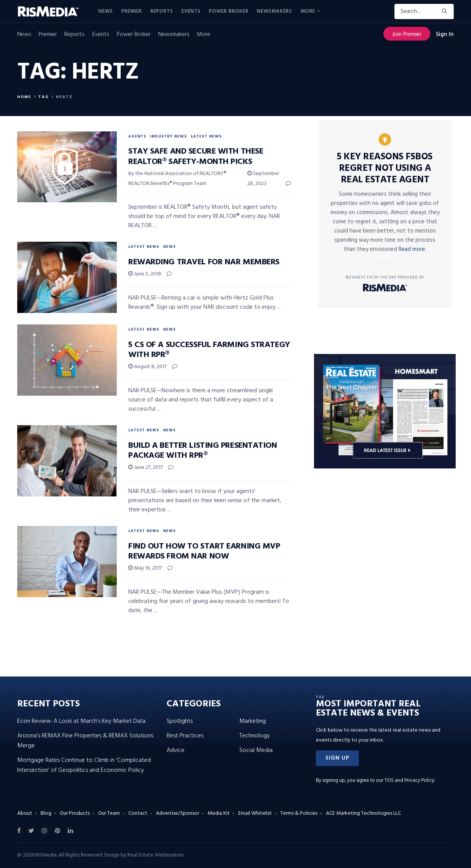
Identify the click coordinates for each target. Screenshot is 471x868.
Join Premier (407, 34)
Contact (138, 813)
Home (24, 97)
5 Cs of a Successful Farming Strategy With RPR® (209, 350)
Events (191, 11)
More (308, 11)
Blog (46, 813)
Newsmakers (275, 11)
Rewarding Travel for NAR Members (204, 262)
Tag (44, 97)
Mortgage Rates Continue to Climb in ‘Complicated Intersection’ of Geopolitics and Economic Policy (84, 765)
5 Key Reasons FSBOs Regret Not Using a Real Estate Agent (385, 169)
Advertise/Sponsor (177, 813)
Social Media (256, 750)
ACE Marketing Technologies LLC (363, 813)
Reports (162, 11)
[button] (337, 758)
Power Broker (229, 11)
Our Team (109, 813)
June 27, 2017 (146, 468)
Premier (132, 11)
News (106, 11)
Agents (137, 136)
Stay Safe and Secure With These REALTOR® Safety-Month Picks (196, 156)
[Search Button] (446, 11)
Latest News (206, 136)
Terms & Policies (299, 813)
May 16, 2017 (145, 568)
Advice (176, 750)
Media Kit (219, 813)
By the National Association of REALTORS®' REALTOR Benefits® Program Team (178, 179)
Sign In (445, 34)
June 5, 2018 (145, 274)
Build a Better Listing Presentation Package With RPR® (203, 451)
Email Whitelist (255, 813)
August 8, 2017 (147, 367)
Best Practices (185, 736)
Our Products (75, 813)
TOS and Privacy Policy (409, 780)
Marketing (253, 721)
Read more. (412, 249)
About (25, 813)
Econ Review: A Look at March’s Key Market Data (81, 721)
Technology (255, 736)
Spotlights (180, 721)
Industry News (168, 136)
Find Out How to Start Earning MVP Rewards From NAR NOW (204, 551)
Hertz (64, 97)
